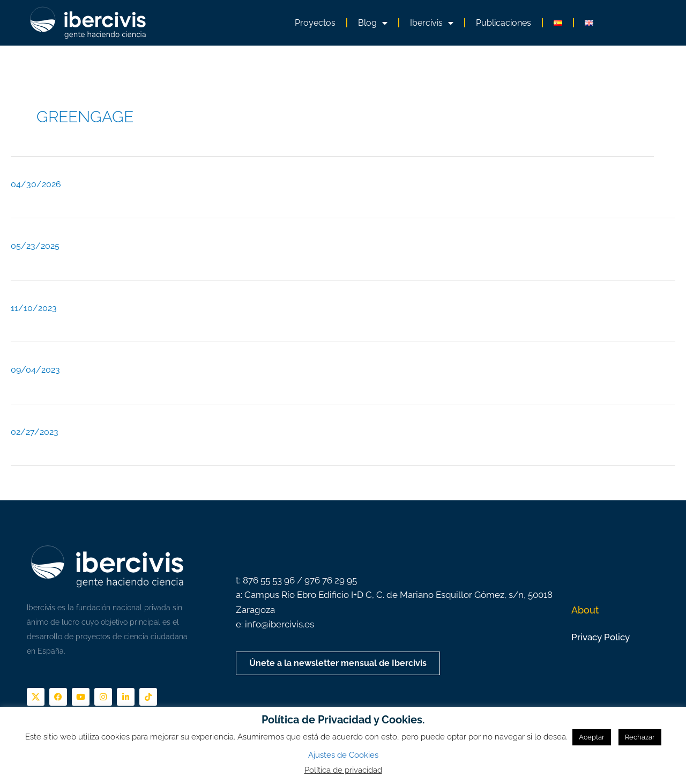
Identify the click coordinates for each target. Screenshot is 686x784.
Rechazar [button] (640, 737)
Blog (373, 23)
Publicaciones (504, 23)
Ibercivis (432, 23)
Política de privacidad (343, 770)
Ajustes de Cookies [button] (343, 755)
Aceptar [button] (592, 737)
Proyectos (315, 23)
